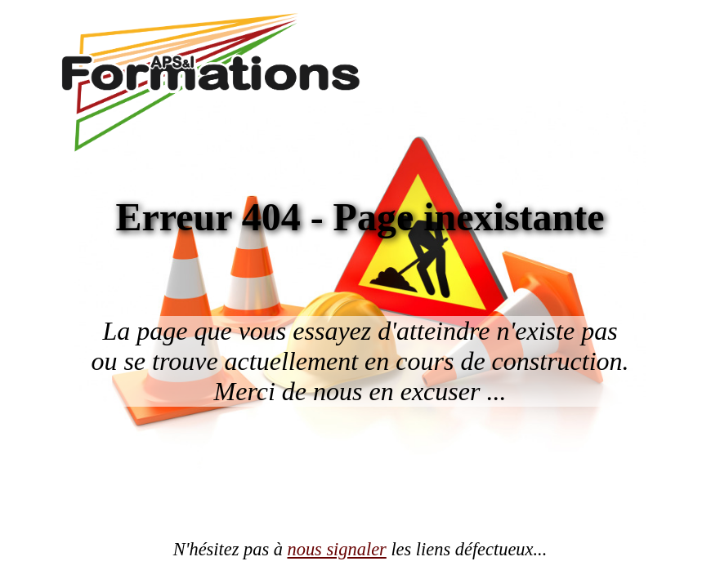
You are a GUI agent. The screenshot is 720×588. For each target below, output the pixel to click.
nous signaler (337, 549)
